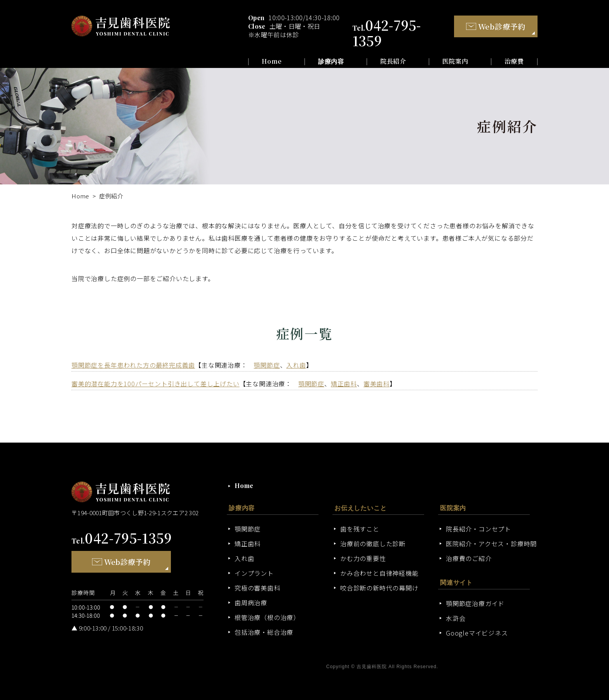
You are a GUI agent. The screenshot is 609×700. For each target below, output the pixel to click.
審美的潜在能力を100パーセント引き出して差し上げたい (156, 384)
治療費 (514, 62)
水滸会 (456, 618)
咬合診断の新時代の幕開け (379, 588)
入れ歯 (296, 365)
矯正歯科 (344, 384)
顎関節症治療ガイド (475, 603)
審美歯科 (377, 384)
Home (272, 62)
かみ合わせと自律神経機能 (379, 573)
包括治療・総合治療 (264, 632)
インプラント (254, 573)
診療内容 (331, 61)
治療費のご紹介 (469, 558)
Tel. (122, 541)
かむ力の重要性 (363, 558)
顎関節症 (267, 365)
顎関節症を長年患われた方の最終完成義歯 (133, 365)
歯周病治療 (251, 603)
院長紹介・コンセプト (478, 529)
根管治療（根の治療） (267, 617)
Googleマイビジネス (477, 633)
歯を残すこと (360, 529)
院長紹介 (393, 62)
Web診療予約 (496, 26)
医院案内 (455, 62)
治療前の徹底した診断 (373, 544)
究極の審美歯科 (258, 588)
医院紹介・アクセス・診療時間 (491, 544)
